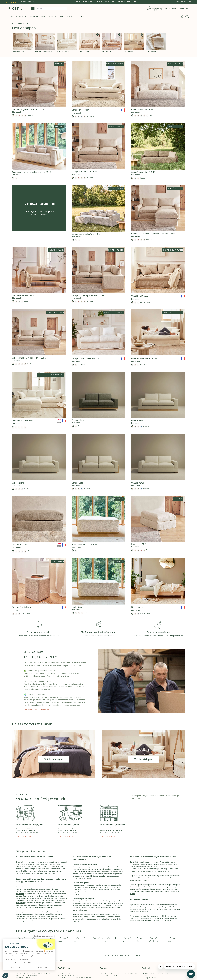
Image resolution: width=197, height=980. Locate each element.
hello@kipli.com (150, 978)
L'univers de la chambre (18, 16)
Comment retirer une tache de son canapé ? (121, 955)
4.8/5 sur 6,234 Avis (27, 2)
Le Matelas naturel (56, 16)
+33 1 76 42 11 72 (183, 2)
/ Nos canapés (24, 23)
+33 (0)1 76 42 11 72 (68, 976)
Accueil (15, 23)
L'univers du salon (38, 16)
